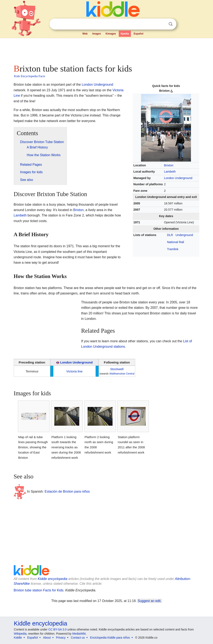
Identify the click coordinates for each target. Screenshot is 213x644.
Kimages (111, 34)
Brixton (169, 165)
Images (97, 34)
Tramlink (173, 249)
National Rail (176, 242)
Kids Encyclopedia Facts (30, 76)
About (47, 638)
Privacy (61, 638)
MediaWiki (79, 634)
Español (138, 34)
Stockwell (117, 369)
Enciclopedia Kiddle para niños (110, 638)
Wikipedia (20, 634)
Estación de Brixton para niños (67, 491)
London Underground (178, 178)
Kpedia (125, 34)
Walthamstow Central (122, 374)
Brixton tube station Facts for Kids (39, 590)
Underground (184, 235)
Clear (162, 24)
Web (85, 34)
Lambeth (170, 172)
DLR (170, 235)
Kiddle (18, 638)
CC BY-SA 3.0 (57, 629)
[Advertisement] (106, 50)
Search (171, 24)
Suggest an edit (149, 601)
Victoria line (74, 371)
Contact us (78, 638)
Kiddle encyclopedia (52, 579)
